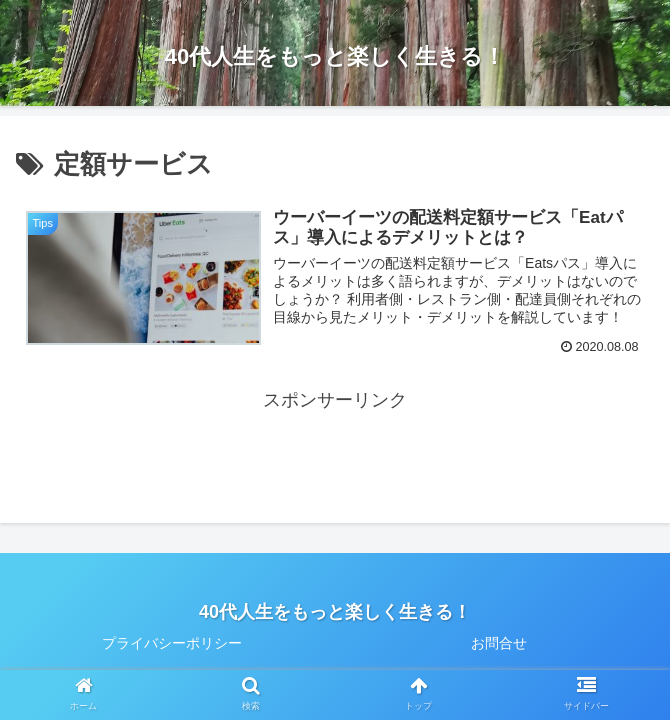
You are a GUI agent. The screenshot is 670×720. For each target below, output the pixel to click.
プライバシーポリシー (172, 643)
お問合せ (499, 643)
